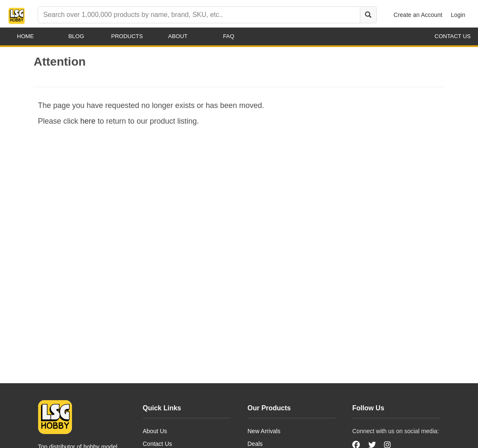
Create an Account (418, 15)
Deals (255, 444)
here (88, 121)
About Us (155, 431)
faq (229, 36)
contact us (452, 36)
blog (76, 36)
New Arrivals (264, 431)
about (178, 36)
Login (458, 15)
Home (25, 36)
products (127, 36)
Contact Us (157, 444)
